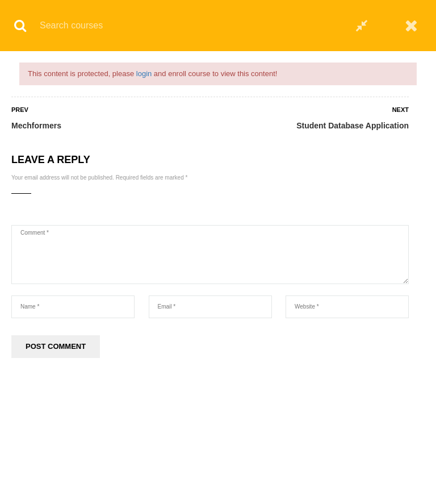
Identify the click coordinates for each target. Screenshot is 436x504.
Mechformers (36, 126)
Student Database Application (353, 126)
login (144, 74)
